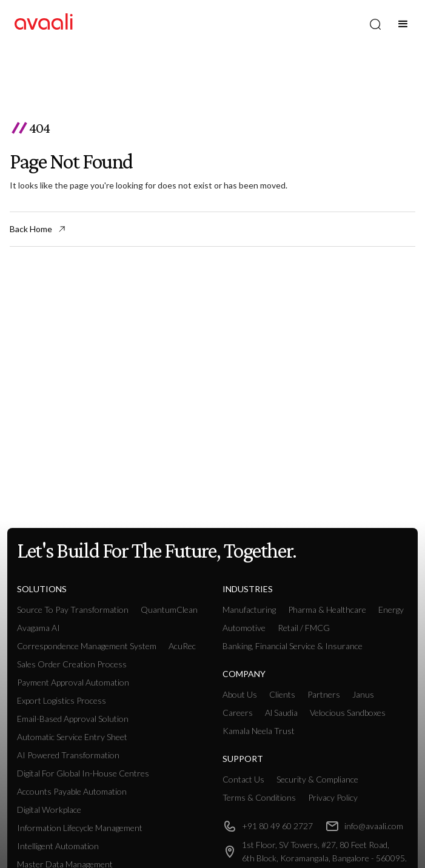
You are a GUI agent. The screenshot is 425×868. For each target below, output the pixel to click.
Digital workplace (49, 810)
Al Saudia (281, 713)
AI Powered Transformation (68, 755)
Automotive (244, 628)
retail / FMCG (304, 628)
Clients (282, 694)
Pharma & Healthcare (327, 609)
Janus (363, 694)
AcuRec (182, 646)
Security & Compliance (317, 779)
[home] (44, 24)
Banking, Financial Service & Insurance (293, 646)
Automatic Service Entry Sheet (72, 737)
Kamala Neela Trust (259, 731)
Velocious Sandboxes (348, 713)
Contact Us (243, 779)
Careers (238, 713)
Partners (324, 694)
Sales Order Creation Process (72, 664)
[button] (403, 24)
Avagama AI (38, 628)
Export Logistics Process (62, 700)
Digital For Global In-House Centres (83, 773)
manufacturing (249, 609)
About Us (240, 694)
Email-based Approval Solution (73, 719)
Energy (391, 609)
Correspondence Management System (87, 646)
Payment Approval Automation (73, 682)
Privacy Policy (333, 797)
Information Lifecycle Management (80, 828)
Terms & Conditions (259, 797)
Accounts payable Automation (72, 791)
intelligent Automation (58, 846)
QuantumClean (169, 609)
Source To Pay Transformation (73, 609)
